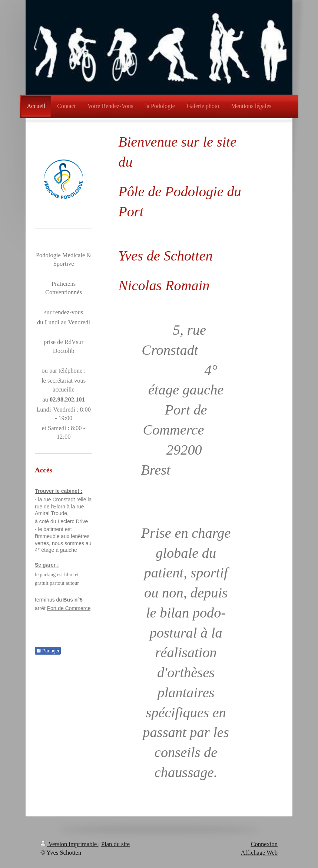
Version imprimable (69, 844)
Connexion (264, 844)
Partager (48, 651)
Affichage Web (259, 853)
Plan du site (115, 844)
